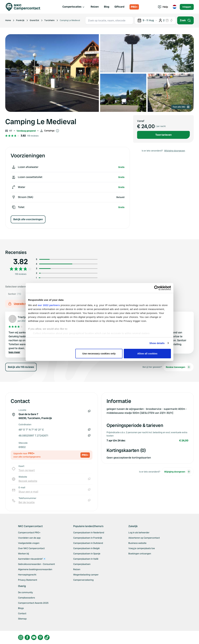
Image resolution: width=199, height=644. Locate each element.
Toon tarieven (163, 135)
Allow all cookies (147, 353)
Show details (157, 343)
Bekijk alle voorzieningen (28, 219)
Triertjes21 (24, 317)
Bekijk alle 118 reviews (21, 367)
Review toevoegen (178, 367)
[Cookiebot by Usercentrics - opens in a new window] (157, 288)
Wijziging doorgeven (175, 151)
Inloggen (187, 7)
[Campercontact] (25, 7)
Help (163, 7)
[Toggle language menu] (175, 7)
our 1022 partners (49, 305)
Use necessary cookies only (99, 353)
